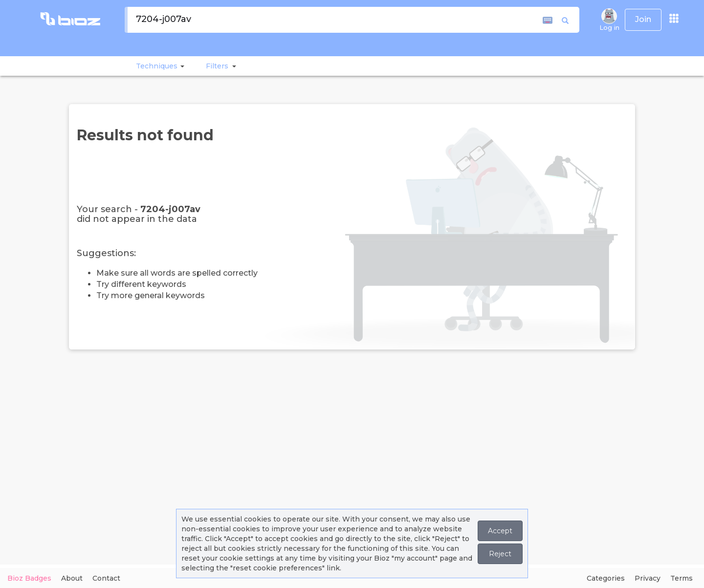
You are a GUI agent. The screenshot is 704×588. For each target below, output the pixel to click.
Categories (606, 578)
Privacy (648, 578)
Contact (106, 578)
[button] (181, 66)
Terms (682, 578)
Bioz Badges (29, 578)
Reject (500, 554)
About (72, 578)
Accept (500, 531)
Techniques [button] (157, 66)
